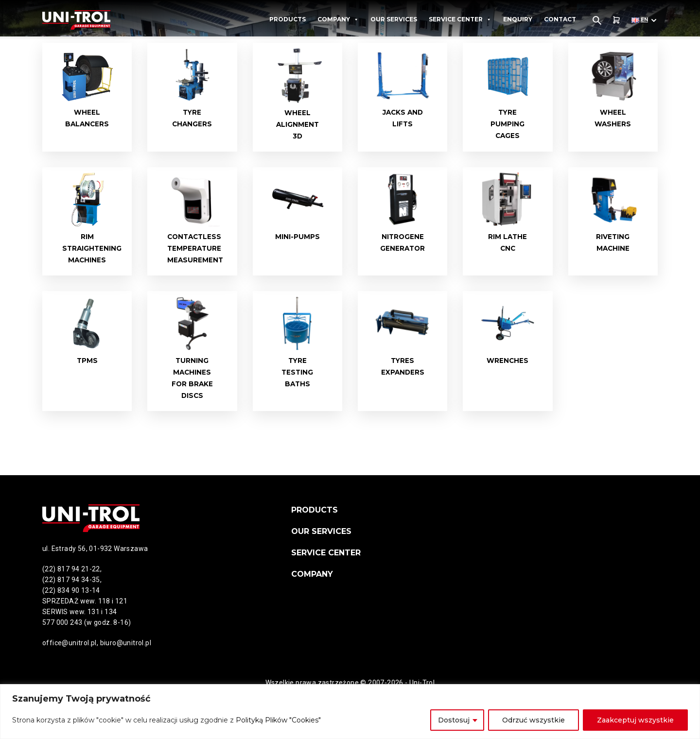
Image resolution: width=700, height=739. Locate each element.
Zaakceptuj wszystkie (635, 720)
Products (288, 19)
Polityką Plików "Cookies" (278, 720)
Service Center (460, 19)
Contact (560, 19)
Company (338, 19)
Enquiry (518, 19)
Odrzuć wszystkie (534, 720)
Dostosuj (454, 720)
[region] (350, 712)
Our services (394, 19)
